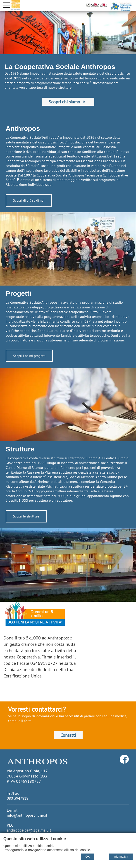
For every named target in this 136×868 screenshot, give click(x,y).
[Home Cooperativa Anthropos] (16, 5)
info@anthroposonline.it (27, 815)
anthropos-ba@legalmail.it (29, 830)
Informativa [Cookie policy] (121, 857)
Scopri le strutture (22, 517)
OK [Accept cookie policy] (88, 857)
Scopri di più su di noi (25, 201)
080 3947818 (18, 798)
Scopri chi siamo (68, 102)
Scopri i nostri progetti (32, 356)
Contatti (68, 735)
